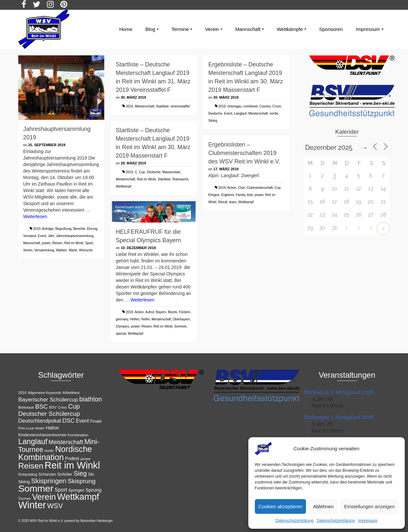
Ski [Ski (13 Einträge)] (91, 474)
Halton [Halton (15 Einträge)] (52, 428)
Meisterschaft (145, 106)
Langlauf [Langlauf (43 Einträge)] (33, 441)
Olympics (122, 326)
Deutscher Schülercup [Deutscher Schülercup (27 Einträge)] (49, 414)
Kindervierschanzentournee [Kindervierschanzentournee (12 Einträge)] (42, 435)
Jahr (51, 236)
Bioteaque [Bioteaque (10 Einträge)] (26, 407)
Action (232, 188)
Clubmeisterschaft (260, 188)
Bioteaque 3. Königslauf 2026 (339, 392)
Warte (73, 250)
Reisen (58, 243)
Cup (142, 172)
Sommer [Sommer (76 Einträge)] (36, 488)
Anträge (48, 229)
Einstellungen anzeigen (369, 506)
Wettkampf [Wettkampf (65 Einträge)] (78, 497)
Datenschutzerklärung (294, 521)
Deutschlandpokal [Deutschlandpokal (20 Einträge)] (40, 421)
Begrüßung (63, 229)
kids (250, 195)
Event (42, 236)
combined (250, 106)
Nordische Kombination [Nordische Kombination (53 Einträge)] (55, 453)
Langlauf (240, 113)
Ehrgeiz (214, 195)
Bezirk (172, 312)
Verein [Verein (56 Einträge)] (44, 497)
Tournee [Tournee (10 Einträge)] (25, 498)
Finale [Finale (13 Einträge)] (96, 421)
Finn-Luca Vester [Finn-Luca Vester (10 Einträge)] (31, 428)
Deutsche (215, 113)
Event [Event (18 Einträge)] (82, 421)
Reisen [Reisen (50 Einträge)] (31, 466)
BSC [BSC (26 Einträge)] (42, 406)
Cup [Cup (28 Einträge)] (74, 406)
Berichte (79, 229)
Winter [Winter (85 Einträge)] (32, 505)
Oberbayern (181, 319)
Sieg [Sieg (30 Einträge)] (80, 473)
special (121, 334)
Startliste (162, 106)
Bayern (161, 312)
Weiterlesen (35, 217)
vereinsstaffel (180, 106)
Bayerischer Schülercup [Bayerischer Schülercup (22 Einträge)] (48, 399)
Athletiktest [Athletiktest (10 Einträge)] (71, 393)
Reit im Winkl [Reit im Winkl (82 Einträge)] (72, 465)
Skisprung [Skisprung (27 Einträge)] (81, 481)
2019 (37, 229)
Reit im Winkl (74, 243)
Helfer (145, 319)
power (46, 243)
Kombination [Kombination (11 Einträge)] (78, 435)
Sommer (180, 326)
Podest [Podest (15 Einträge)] (72, 458)
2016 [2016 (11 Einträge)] (22, 393)
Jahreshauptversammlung (75, 236)
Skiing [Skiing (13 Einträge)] (24, 482)
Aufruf (150, 312)
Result (223, 202)
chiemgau (234, 106)
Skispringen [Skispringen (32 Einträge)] (49, 481)
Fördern (185, 312)
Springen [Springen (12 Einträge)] (76, 490)
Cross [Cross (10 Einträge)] (62, 407)
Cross (277, 106)
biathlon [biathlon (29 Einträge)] (91, 399)
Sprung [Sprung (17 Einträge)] (93, 490)
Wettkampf (124, 186)
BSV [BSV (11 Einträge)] (53, 407)
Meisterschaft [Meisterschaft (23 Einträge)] (66, 442)
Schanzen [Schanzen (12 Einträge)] (47, 474)
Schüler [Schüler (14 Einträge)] (65, 474)
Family (241, 195)
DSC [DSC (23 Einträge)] (68, 421)
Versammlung (44, 250)
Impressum (368, 521)
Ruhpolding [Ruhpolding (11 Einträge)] (28, 474)
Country (265, 106)
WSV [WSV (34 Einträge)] (55, 506)
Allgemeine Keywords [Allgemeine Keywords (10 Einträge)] (44, 393)
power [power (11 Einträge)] (86, 459)
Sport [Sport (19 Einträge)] (61, 490)
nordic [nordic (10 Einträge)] (49, 451)
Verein (28, 250)
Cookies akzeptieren (281, 506)
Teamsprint (180, 179)
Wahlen (62, 250)
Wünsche (86, 250)
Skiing (213, 121)
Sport (89, 243)
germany (122, 319)
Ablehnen (323, 506)
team (233, 202)
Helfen (135, 319)
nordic (274, 113)
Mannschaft (32, 243)
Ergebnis (228, 195)
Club (242, 188)
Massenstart (171, 172)
